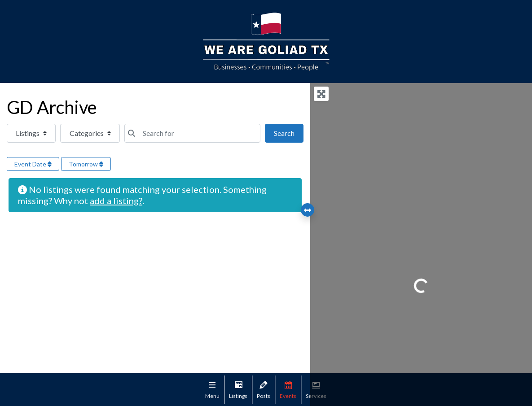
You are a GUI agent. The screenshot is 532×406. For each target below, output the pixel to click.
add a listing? (116, 201)
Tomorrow (86, 164)
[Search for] (192, 133)
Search (289, 132)
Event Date (33, 164)
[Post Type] (31, 133)
